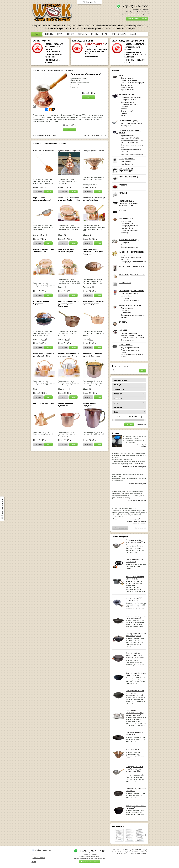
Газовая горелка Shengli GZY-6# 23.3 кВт (135, 578)
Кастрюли (124, 107)
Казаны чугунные (127, 78)
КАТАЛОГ (37, 34)
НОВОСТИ (70, 34)
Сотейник (124, 113)
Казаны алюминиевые (129, 80)
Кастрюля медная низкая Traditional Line (44, 250)
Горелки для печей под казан (132, 140)
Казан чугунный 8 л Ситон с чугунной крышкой (136, 674)
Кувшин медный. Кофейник (69, 151)
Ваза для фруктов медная (94, 151)
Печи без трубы (127, 164)
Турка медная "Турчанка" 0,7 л (94, 135)
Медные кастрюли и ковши (131, 235)
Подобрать (129, 424)
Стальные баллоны (128, 296)
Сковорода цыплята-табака (131, 97)
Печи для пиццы (127, 308)
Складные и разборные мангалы (133, 338)
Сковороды (125, 243)
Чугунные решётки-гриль (130, 348)
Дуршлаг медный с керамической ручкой (42, 199)
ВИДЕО (133, 34)
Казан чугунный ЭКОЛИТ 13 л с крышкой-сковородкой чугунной (135, 693)
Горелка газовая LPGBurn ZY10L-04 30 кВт (135, 599)
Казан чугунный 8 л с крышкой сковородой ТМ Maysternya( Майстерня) (135, 655)
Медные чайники (127, 228)
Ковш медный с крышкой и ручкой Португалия (94, 303)
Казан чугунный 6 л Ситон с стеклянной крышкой (136, 635)
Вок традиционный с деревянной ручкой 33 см (136, 541)
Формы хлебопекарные (130, 245)
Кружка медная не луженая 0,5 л (66, 404)
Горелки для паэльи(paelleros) (132, 154)
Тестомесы (125, 310)
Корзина (90, 2)
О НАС (105, 34)
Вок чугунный (126, 126)
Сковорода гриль (127, 102)
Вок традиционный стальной (131, 123)
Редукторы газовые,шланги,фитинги (130, 299)
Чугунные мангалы (128, 340)
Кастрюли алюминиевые (130, 247)
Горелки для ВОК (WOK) (130, 138)
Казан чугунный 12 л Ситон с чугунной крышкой (136, 617)
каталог (34, 854)
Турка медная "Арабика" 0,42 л (45, 135)
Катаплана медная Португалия (41, 303)
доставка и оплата (38, 858)
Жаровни (124, 109)
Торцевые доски (127, 255)
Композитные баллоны (129, 294)
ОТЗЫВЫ (95, 34)
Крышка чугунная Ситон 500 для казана (135, 733)
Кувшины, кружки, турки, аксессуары (59, 70)
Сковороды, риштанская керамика (134, 262)
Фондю (124, 116)
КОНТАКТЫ (83, 34)
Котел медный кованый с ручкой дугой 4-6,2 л (43, 355)
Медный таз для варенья (135, 749)
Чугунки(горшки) (127, 111)
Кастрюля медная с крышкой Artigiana (66, 250)
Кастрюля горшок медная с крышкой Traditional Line (69, 199)
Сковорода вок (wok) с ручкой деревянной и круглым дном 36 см (134, 769)
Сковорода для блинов (130, 104)
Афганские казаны (128, 90)
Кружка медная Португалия (89, 404)
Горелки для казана (128, 136)
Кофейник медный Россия (44, 403)
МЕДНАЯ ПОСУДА (39, 70)
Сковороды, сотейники (129, 226)
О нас (34, 862)
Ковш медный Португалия (44, 151)
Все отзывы (139, 528)
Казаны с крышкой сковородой (132, 83)
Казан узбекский (127, 87)
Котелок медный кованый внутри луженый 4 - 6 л (69, 355)
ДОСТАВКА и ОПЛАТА (53, 34)
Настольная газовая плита (130, 143)
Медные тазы (126, 221)
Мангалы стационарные (130, 333)
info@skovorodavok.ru (43, 850)
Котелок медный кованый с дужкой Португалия (94, 355)
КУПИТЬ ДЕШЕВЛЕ (119, 34)
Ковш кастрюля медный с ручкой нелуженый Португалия (68, 304)
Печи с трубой (126, 162)
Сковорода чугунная (129, 100)
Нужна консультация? (2, 507)
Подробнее (38, 192)
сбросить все (141, 424)
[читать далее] (138, 464)
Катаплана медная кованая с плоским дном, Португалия (93, 252)
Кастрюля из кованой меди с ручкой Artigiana (94, 199)
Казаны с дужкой (127, 85)
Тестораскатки (126, 313)
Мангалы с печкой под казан (131, 335)
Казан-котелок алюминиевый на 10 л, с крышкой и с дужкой (135, 713)
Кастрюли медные (128, 223)
